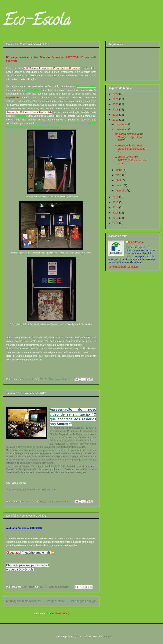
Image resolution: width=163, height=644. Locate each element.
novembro (122, 129)
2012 (116, 218)
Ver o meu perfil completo (123, 267)
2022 (116, 94)
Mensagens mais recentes (23, 601)
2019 (116, 109)
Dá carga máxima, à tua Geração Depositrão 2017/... (129, 137)
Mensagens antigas (83, 601)
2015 (116, 202)
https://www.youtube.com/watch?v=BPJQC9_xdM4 (32, 490)
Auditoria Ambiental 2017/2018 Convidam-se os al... (131, 160)
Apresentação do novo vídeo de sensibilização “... (130, 149)
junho (119, 170)
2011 (116, 223)
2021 (116, 99)
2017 (116, 120)
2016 (116, 197)
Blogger (108, 637)
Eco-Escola (37, 22)
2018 (116, 115)
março (120, 185)
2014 (116, 207)
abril (118, 180)
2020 (116, 104)
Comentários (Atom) (58, 613)
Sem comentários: (60, 379)
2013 (116, 213)
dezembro (122, 124)
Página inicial (56, 601)
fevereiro (121, 191)
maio (119, 175)
